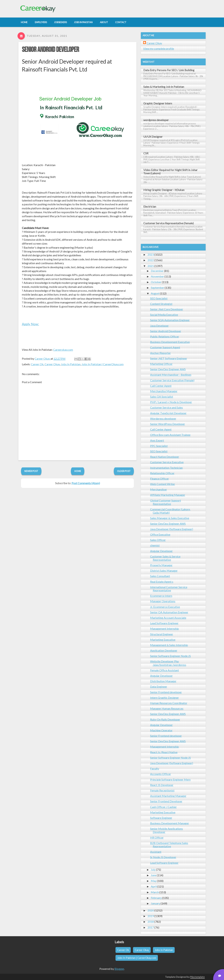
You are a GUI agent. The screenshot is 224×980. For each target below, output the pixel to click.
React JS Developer (162, 785)
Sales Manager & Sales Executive (170, 518)
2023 (151, 254)
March (155, 892)
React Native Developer (165, 457)
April (154, 886)
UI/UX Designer (153, 137)
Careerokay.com (63, 350)
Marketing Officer (161, 364)
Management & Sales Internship (169, 645)
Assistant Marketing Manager (168, 796)
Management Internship (164, 628)
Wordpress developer (163, 418)
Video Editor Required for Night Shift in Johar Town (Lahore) (170, 172)
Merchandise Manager (164, 391)
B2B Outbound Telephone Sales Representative (169, 845)
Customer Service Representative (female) (169, 223)
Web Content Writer (163, 484)
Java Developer (159, 326)
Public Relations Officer (165, 336)
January (155, 903)
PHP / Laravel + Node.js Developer (171, 402)
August (155, 293)
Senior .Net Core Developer (167, 309)
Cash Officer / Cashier (163, 807)
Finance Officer (160, 479)
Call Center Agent (161, 386)
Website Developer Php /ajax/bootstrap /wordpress (168, 663)
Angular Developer (161, 551)
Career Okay (52, 364)
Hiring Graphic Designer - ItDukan (164, 190)
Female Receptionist (162, 790)
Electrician (150, 206)
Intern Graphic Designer (164, 698)
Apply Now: (30, 324)
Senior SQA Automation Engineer (170, 320)
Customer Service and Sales (167, 407)
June (154, 875)
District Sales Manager (164, 570)
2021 (151, 266)
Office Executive (160, 534)
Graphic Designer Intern (158, 103)
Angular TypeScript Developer (168, 413)
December (157, 271)
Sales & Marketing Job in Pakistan (164, 87)
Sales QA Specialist (162, 397)
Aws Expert (157, 440)
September (157, 288)
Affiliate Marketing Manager (168, 495)
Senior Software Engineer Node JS (170, 656)
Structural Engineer (162, 634)
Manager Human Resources (167, 708)
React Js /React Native (164, 752)
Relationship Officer (162, 473)
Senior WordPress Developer (168, 424)
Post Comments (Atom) (86, 483)
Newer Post (31, 471)
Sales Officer (158, 540)
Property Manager (161, 565)
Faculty (155, 768)
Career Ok (37, 364)
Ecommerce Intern (161, 596)
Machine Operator (161, 730)
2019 (151, 916)
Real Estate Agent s (162, 582)
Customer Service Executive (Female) (172, 380)
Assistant (156, 852)
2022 (151, 260)
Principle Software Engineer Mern (170, 779)
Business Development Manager (170, 823)
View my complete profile (159, 48)
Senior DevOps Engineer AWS (168, 369)
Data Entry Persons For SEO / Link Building (169, 70)
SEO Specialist (159, 298)
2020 (151, 910)
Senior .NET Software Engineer (169, 358)
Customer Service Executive (167, 462)
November (157, 276)
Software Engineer (161, 818)
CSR (146, 153)
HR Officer (157, 837)
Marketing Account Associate (168, 618)
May (154, 881)
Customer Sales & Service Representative (165, 558)
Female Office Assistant (164, 670)
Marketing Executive (163, 640)
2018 (151, 922)
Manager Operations (163, 601)
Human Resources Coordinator (169, 703)
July (153, 870)
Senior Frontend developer (166, 692)
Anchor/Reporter (160, 353)
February (156, 898)
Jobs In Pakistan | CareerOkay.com (103, 364)
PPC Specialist (159, 446)
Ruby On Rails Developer (165, 719)
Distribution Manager (163, 681)
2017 (151, 927)
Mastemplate (197, 977)
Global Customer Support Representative (166, 502)
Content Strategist (161, 304)
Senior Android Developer (50, 50)
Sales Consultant (160, 576)
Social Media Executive (164, 315)
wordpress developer (156, 120)
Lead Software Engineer (164, 623)
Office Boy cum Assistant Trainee (170, 435)
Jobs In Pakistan (71, 364)
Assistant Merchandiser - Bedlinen (171, 375)
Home (78, 471)
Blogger (119, 969)
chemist (155, 545)
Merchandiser (159, 489)
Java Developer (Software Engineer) (172, 529)
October (156, 282)
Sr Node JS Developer (163, 857)
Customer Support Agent (165, 347)
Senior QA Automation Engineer (169, 612)
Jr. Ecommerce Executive (165, 607)
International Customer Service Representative (169, 589)
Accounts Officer (161, 774)
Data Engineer (159, 686)
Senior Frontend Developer (166, 801)
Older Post (124, 471)
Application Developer (164, 650)
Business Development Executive (170, 342)
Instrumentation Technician (166, 468)
